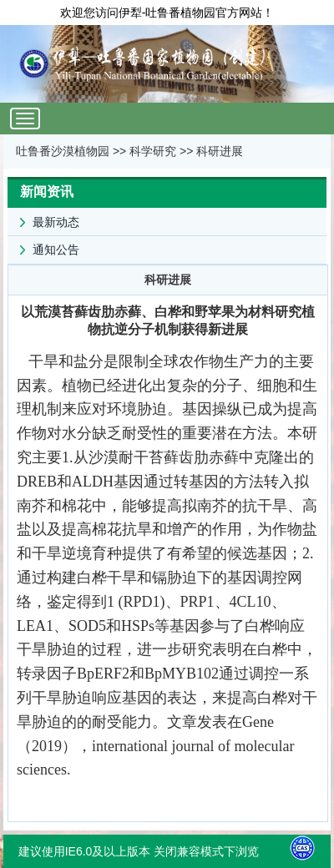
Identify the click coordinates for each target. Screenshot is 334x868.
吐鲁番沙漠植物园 (63, 151)
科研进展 (220, 151)
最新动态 (43, 219)
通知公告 (43, 246)
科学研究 (153, 151)
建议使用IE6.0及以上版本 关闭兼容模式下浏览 (139, 851)
